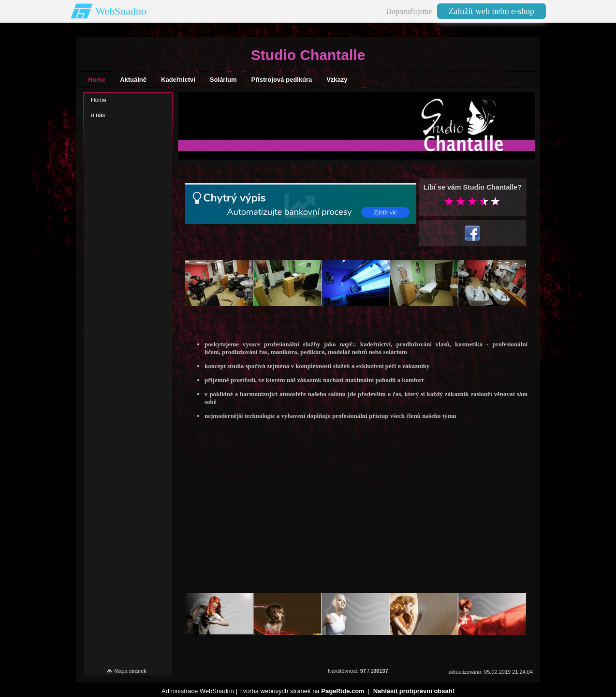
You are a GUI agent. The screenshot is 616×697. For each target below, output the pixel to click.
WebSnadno (121, 11)
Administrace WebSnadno (198, 691)
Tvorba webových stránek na (301, 691)
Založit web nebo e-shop (491, 11)
